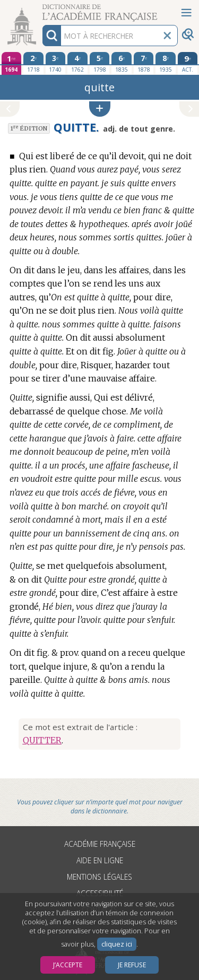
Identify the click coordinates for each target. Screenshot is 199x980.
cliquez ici (117, 944)
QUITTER (42, 740)
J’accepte (68, 965)
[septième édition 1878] (144, 63)
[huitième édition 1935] (166, 63)
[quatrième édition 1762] (77, 63)
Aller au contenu (41, 9)
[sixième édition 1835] (122, 63)
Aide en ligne (100, 860)
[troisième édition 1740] (56, 63)
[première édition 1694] (12, 63)
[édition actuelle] (188, 63)
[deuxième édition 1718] (33, 63)
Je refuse (132, 965)
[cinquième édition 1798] (100, 63)
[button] (100, 109)
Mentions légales (99, 877)
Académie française (100, 844)
